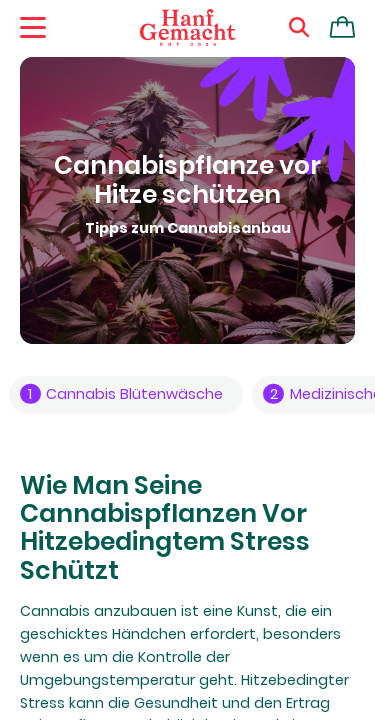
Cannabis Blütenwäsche (121, 394)
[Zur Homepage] (188, 28)
